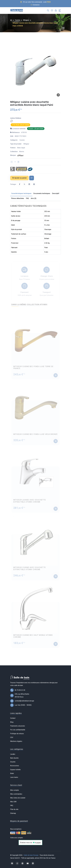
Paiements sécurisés (18, 726)
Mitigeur (26, 20)
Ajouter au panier (19, 178)
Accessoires (15, 766)
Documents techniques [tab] (42, 193)
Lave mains (14, 777)
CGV (12, 737)
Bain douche (14, 758)
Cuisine (18, 20)
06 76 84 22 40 (20, 690)
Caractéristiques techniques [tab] (21, 193)
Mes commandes (16, 794)
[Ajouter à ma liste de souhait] (32, 178)
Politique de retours (17, 734)
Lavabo (13, 754)
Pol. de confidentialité (18, 730)
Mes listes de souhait (18, 798)
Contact (13, 718)
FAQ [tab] (27, 198)
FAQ (12, 805)
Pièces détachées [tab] (18, 198)
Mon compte (15, 790)
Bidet (12, 773)
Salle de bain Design (31, 855)
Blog (12, 722)
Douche (13, 762)
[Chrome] (12, 121)
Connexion (35, 5)
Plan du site (14, 809)
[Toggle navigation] (60, 11)
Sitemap (13, 813)
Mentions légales (16, 741)
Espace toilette (15, 770)
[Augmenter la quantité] (18, 162)
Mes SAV (13, 802)
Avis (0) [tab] (34, 198)
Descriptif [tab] (56, 193)
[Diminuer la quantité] (12, 162)
